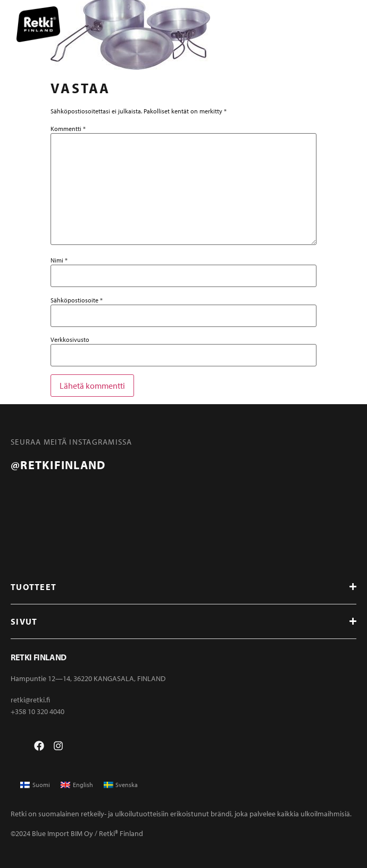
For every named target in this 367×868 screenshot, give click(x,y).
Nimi (59, 260)
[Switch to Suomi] (35, 785)
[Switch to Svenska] (121, 785)
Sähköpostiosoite (77, 300)
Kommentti (68, 129)
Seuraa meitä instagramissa (72, 442)
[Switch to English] (77, 785)
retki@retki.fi (30, 700)
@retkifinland (58, 465)
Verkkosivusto (70, 340)
